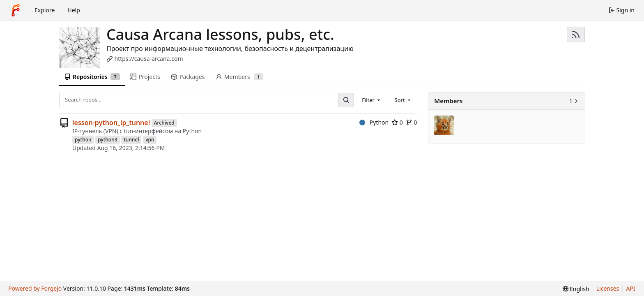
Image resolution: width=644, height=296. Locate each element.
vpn (150, 140)
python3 (107, 140)
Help (74, 10)
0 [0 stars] (397, 122)
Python (374, 122)
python (83, 140)
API (630, 288)
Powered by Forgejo (35, 288)
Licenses (608, 288)
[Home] (16, 10)
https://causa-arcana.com (149, 59)
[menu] (576, 289)
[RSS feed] (576, 35)
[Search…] (346, 100)
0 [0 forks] (412, 122)
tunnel (131, 140)
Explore (45, 10)
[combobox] (372, 100)
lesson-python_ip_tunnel (111, 123)
